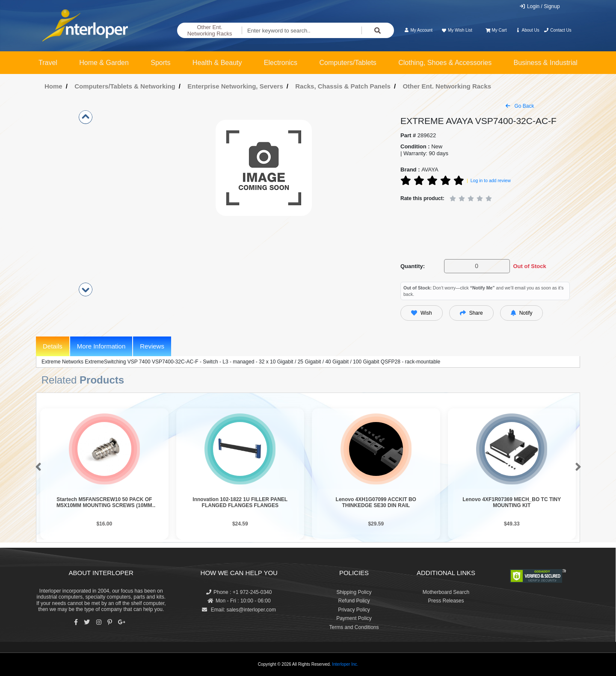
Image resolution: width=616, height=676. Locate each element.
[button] (37, 467)
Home (53, 86)
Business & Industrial (546, 63)
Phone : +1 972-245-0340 (239, 592)
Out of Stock (529, 266)
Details (53, 346)
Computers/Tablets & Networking (125, 86)
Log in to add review (491, 180)
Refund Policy (354, 601)
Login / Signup (540, 6)
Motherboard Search (446, 592)
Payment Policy (354, 618)
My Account (418, 30)
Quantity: (413, 266)
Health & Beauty (217, 63)
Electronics (281, 63)
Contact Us (558, 30)
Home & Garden (104, 63)
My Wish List (456, 30)
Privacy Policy (354, 610)
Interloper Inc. (345, 664)
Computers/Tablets (348, 63)
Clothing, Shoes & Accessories (445, 63)
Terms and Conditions (354, 627)
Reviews (152, 346)
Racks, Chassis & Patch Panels (343, 86)
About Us (527, 30)
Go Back (520, 106)
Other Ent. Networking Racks (210, 31)
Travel (48, 63)
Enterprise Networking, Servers (235, 86)
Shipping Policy (354, 592)
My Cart (496, 30)
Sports (160, 63)
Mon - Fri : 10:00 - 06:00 (239, 601)
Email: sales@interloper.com (239, 610)
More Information (101, 346)
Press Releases (446, 601)
